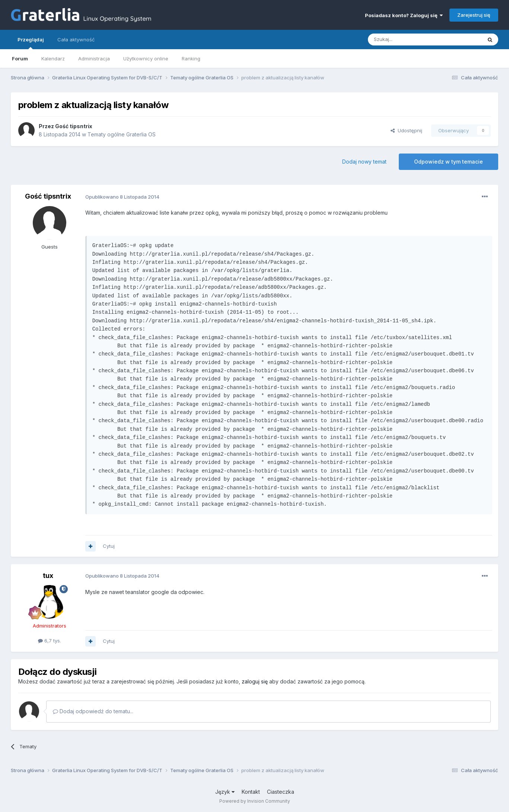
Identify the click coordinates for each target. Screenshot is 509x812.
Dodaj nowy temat (364, 162)
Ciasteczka (281, 792)
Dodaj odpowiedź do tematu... (93, 711)
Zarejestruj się (474, 15)
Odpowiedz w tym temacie (448, 162)
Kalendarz (53, 59)
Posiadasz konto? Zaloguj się (404, 15)
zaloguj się (255, 681)
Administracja (94, 59)
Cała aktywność (76, 40)
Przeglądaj (31, 43)
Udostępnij (406, 130)
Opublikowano (122, 197)
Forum (20, 59)
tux (48, 576)
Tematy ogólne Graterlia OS (122, 134)
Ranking (191, 59)
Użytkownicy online (146, 59)
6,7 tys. (50, 641)
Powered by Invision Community (255, 801)
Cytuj (109, 546)
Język (225, 792)
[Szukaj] (406, 40)
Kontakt (251, 792)
